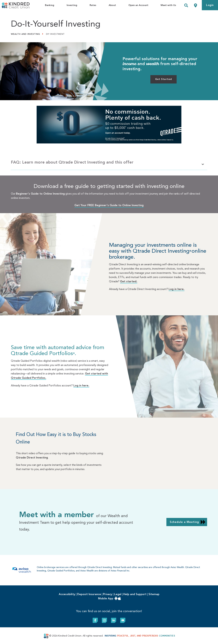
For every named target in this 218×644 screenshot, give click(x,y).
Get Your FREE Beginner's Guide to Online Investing (109, 205)
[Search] (186, 6)
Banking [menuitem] (50, 5)
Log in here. (177, 289)
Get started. (129, 282)
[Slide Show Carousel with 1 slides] (109, 315)
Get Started (163, 79)
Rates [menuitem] (93, 5)
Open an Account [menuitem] (138, 5)
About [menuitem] (112, 5)
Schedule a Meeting (184, 522)
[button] (109, 163)
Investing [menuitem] (72, 5)
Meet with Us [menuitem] (168, 5)
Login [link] (210, 5)
